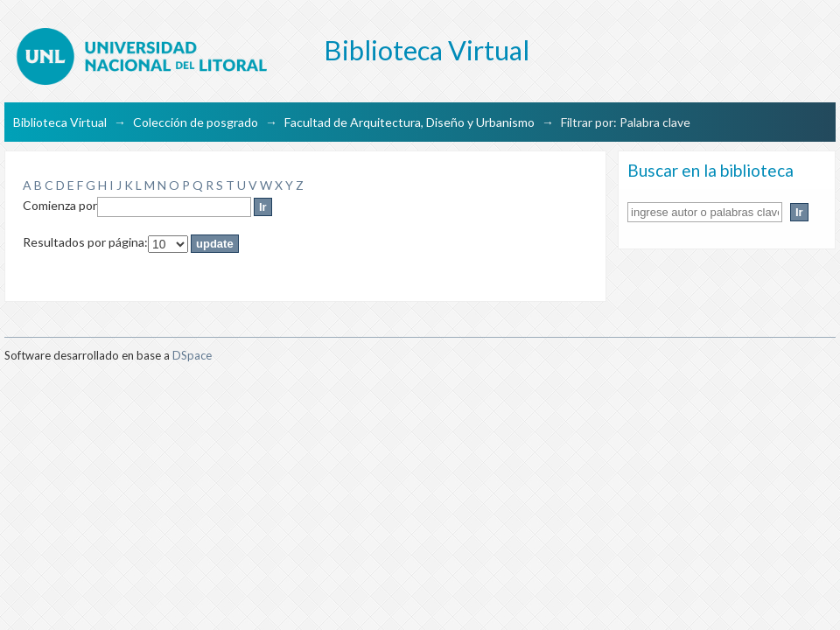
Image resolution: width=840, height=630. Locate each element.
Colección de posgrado (196, 122)
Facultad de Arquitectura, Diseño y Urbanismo (409, 122)
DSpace (192, 355)
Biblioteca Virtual (60, 122)
